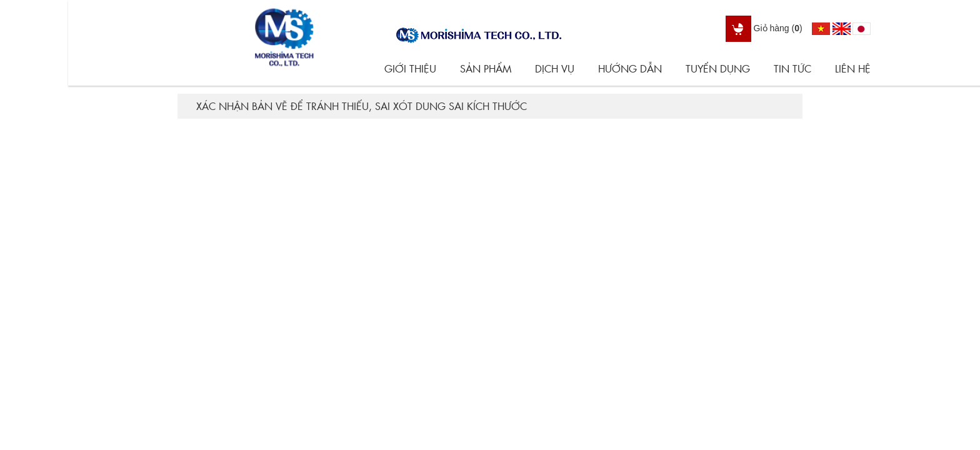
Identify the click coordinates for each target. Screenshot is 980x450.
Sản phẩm (486, 68)
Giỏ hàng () (764, 28)
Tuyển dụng (718, 68)
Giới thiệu (410, 68)
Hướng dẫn (630, 68)
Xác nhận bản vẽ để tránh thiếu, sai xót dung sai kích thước (362, 106)
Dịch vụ (555, 68)
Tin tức (792, 68)
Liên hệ (853, 68)
